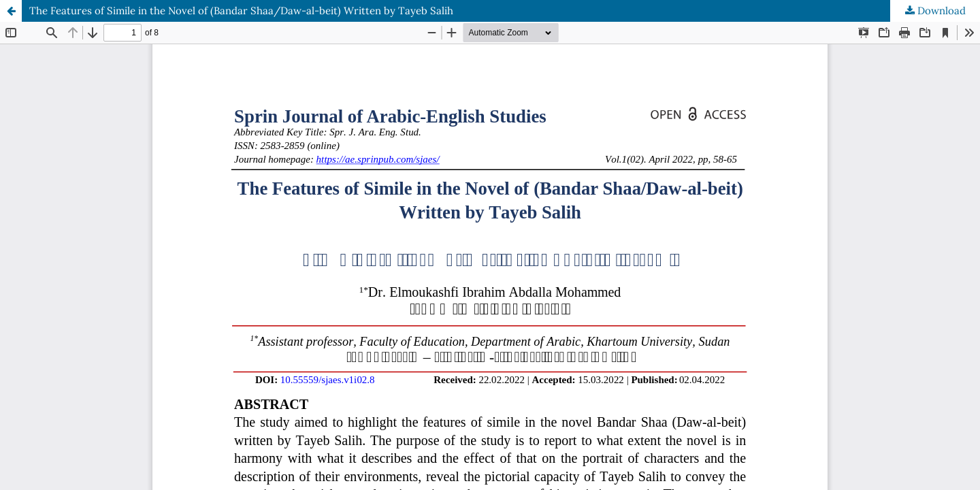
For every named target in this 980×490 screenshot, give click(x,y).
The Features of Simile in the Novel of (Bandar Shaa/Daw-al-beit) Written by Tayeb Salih (241, 11)
